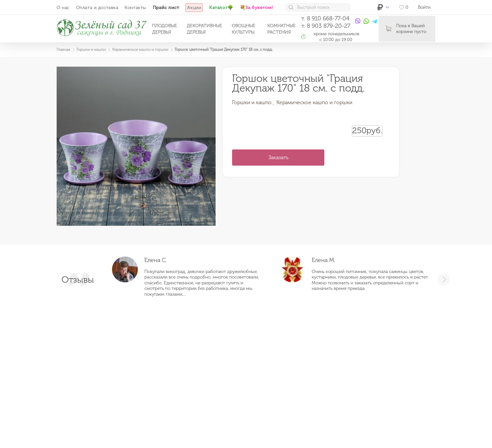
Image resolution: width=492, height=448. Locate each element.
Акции (194, 8)
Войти (424, 7)
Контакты (135, 8)
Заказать (278, 157)
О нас (63, 8)
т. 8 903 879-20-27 (326, 26)
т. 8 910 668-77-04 (325, 18)
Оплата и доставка (97, 8)
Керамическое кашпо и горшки (314, 102)
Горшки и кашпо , (253, 102)
